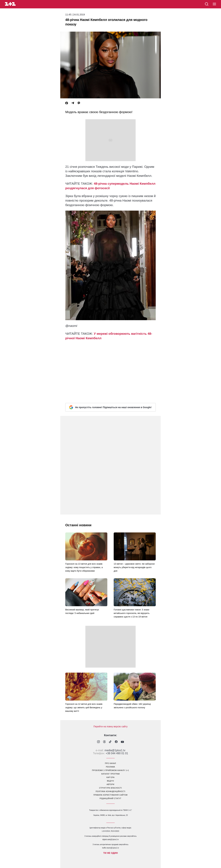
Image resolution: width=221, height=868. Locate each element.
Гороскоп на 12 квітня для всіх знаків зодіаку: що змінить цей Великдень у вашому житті (84, 707)
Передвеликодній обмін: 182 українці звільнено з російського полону (132, 706)
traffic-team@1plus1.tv (110, 848)
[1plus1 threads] (104, 742)
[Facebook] (67, 103)
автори (110, 784)
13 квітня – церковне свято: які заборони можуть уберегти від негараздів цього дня (134, 567)
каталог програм (110, 774)
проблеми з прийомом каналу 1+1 (111, 770)
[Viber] (79, 103)
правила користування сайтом (110, 795)
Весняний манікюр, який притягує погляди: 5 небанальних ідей (82, 611)
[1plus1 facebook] (116, 742)
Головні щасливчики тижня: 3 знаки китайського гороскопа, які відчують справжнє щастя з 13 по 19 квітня (132, 613)
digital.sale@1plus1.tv (110, 839)
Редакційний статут (110, 798)
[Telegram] (73, 103)
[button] (214, 4)
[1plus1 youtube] (122, 742)
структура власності (110, 788)
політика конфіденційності (110, 791)
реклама (110, 767)
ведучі (110, 781)
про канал (110, 763)
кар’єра (110, 777)
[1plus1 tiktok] (110, 742)
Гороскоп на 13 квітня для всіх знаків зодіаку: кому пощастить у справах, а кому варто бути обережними (84, 567)
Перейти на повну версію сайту (110, 726)
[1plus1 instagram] (98, 742)
